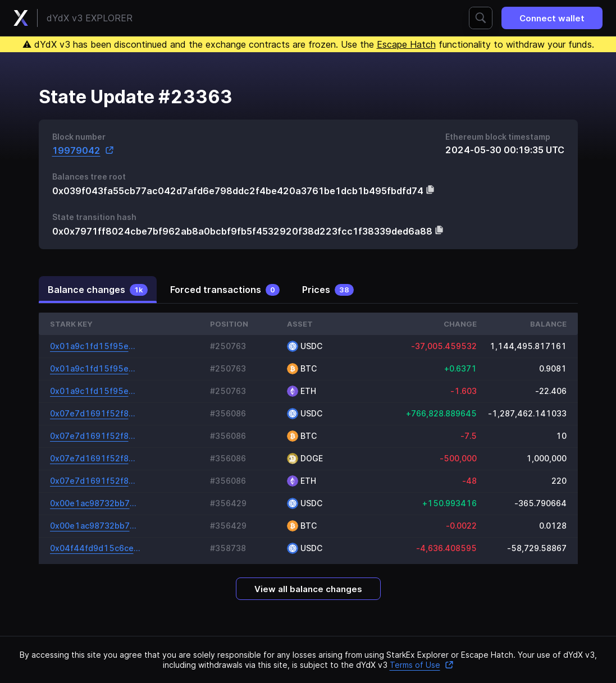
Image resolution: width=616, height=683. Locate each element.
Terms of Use (422, 665)
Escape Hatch (406, 44)
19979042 (83, 150)
